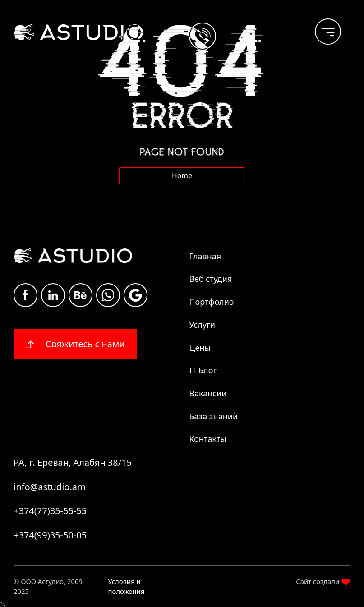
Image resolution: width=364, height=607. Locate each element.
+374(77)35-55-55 (50, 511)
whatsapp (108, 295)
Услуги (202, 325)
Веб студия (210, 279)
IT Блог (203, 370)
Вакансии (208, 393)
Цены (200, 348)
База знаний (213, 416)
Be (80, 295)
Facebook (25, 295)
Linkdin (53, 295)
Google (135, 295)
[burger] (321, 28)
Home (182, 175)
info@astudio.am (50, 487)
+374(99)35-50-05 (50, 535)
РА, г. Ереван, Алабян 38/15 (73, 462)
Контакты (208, 439)
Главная (205, 256)
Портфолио (211, 302)
